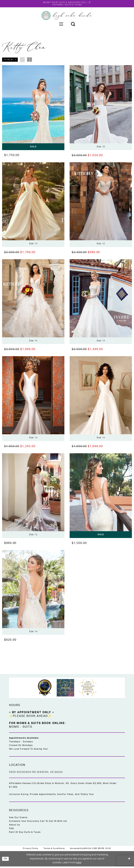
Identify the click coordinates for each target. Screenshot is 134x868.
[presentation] (33, 108)
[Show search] (73, 25)
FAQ (12, 830)
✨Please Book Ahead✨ (30, 718)
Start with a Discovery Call (70, 3)
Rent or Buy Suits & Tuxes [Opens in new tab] (25, 834)
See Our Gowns (18, 819)
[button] (61, 25)
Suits (27, 728)
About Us (14, 826)
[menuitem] (61, 25)
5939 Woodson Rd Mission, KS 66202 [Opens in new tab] (36, 774)
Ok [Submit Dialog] (6, 860)
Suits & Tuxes (75, 5)
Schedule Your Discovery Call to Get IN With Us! (38, 823)
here (79, 864)
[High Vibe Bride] (67, 16)
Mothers (55, 5)
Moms (14, 728)
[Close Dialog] (129, 860)
